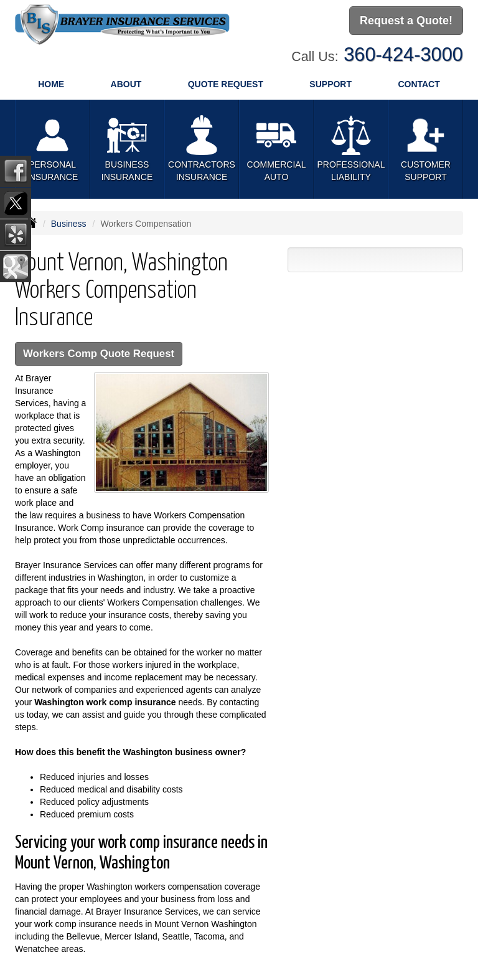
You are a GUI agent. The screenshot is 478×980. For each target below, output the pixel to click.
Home (51, 84)
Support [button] (330, 84)
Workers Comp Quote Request (99, 354)
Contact (419, 84)
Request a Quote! (406, 21)
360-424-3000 (403, 55)
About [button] (126, 84)
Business (69, 224)
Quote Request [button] (226, 84)
